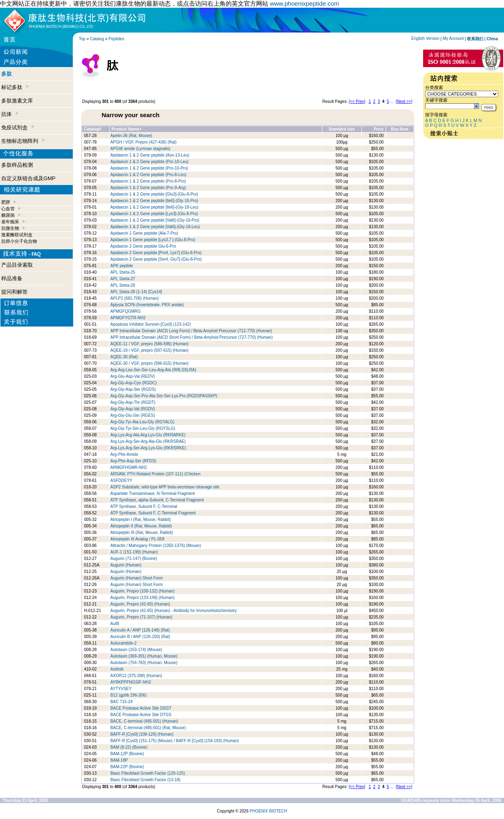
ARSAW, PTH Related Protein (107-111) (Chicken (155, 474)
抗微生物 (10, 228)
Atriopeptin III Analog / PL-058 (138, 539)
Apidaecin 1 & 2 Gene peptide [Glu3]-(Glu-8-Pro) (154, 194)
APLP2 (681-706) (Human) (135, 298)
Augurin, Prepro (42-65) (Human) (140, 604)
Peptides (116, 39)
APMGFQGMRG (126, 311)
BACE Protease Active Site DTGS (141, 715)
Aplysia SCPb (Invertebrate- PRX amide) (147, 305)
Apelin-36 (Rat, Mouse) (131, 136)
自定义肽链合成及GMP (28, 178)
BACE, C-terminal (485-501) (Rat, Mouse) (148, 728)
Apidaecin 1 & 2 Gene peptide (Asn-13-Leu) (150, 155)
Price (378, 129)
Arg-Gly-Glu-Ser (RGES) (133, 415)
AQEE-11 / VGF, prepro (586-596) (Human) (150, 344)
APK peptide (122, 266)
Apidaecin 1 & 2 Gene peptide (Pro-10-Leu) (150, 162)
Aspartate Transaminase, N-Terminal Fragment (153, 493)
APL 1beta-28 (123, 285)
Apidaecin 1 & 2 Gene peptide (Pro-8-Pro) (148, 181)
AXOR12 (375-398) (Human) (136, 676)
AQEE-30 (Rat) (124, 357)
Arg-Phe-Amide (124, 454)
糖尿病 (8, 215)
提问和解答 (14, 292)
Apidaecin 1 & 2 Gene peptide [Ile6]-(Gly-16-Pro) (154, 201)
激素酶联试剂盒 (17, 235)
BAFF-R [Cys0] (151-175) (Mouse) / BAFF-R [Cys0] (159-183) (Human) (175, 741)
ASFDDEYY (122, 480)
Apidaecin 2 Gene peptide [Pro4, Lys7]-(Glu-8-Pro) (156, 253)
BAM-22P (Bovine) (127, 767)
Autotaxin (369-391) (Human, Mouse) (144, 656)
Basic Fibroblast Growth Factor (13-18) (146, 780)
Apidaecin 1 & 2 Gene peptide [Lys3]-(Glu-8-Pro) (154, 214)
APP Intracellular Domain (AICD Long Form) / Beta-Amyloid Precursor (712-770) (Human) (191, 331)
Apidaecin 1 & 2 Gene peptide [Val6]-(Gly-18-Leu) (155, 227)
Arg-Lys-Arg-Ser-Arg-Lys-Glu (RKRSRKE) (148, 448)
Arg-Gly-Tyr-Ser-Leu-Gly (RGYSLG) (143, 428)
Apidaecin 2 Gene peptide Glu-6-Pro (143, 246)
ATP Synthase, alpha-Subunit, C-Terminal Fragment (157, 500)
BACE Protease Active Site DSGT (141, 708)
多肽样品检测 (17, 165)
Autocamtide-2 (124, 643)
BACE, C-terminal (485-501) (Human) (144, 721)
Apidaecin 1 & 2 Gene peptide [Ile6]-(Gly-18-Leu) (155, 207)
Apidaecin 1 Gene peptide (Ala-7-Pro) (144, 233)
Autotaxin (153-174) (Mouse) (136, 650)
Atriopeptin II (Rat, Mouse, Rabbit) (141, 526)
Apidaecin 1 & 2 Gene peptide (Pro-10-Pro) (149, 168)
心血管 (8, 209)
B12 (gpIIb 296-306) (129, 695)
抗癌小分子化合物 (19, 241)
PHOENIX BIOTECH (268, 811)
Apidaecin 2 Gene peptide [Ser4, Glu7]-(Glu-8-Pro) (156, 259)
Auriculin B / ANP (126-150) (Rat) (140, 637)
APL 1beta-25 (123, 272)
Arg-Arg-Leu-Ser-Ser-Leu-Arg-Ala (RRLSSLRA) (153, 370)
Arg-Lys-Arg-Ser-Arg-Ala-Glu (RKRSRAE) (148, 441)
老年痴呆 (10, 222)
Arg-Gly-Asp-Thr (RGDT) (133, 402)
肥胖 (6, 202)
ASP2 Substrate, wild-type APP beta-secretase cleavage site (165, 487)
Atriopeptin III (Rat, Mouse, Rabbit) (142, 533)
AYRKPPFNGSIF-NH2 (131, 682)
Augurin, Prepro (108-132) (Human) (143, 591)
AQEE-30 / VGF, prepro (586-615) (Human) (150, 363)
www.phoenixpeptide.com (304, 3)
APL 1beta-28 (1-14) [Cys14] (136, 292)
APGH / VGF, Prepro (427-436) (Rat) (144, 142)
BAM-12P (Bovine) (127, 754)
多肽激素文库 (17, 101)
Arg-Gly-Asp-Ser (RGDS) (133, 389)
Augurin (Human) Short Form (137, 578)
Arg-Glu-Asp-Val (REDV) (133, 376)
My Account (453, 38)
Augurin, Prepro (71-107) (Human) (141, 617)
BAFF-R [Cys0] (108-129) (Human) (142, 734)
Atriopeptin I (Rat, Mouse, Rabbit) (141, 519)
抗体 (10, 114)
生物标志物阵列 (23, 141)
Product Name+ (126, 129)
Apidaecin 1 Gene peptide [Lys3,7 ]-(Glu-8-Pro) (153, 240)
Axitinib (117, 669)
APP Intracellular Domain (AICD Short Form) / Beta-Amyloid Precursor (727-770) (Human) (192, 337)
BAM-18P (119, 760)
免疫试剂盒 (18, 127)
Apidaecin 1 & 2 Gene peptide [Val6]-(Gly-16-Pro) (155, 220)
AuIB (115, 624)
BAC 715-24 (122, 702)
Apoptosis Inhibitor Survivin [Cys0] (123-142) (151, 324)
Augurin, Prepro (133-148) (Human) (143, 598)
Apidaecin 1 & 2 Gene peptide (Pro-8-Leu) (149, 175)
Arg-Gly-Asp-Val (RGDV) (133, 409)
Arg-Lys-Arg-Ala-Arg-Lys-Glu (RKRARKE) (148, 435)
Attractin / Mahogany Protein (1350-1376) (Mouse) (156, 546)
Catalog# (93, 129)
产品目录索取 (17, 265)
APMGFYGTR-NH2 (128, 318)
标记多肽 (15, 87)
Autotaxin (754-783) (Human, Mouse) (144, 663)
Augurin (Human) (126, 565)
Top (82, 39)
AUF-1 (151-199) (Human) (134, 552)
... (392, 101)
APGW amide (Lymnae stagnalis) (140, 149)
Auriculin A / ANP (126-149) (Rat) (140, 630)
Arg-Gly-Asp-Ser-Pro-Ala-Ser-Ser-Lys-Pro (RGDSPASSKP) (164, 396)
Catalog (97, 39)
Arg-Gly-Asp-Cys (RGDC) (134, 383)
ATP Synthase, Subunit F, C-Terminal (144, 506)
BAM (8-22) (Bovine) (129, 747)
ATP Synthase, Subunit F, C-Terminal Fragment (153, 513)
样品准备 (12, 278)
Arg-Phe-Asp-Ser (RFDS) (134, 461)
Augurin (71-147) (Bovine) (134, 559)
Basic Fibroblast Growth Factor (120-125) (148, 773)
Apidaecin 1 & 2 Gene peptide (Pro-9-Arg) (148, 188)
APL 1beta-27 (123, 279)
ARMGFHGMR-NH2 (129, 467)
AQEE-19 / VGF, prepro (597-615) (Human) (150, 350)
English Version (425, 38)
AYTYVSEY (121, 689)
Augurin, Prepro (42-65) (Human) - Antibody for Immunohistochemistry (174, 611)
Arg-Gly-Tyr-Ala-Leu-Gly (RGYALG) (143, 422)
